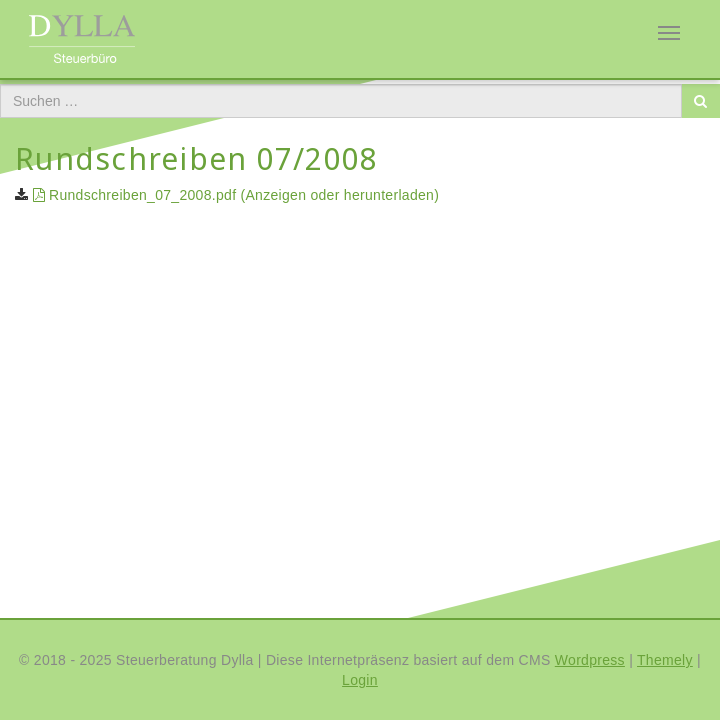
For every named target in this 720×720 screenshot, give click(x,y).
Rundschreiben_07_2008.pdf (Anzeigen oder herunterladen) (233, 195)
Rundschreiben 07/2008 (196, 158)
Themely (665, 660)
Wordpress (590, 660)
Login (360, 680)
